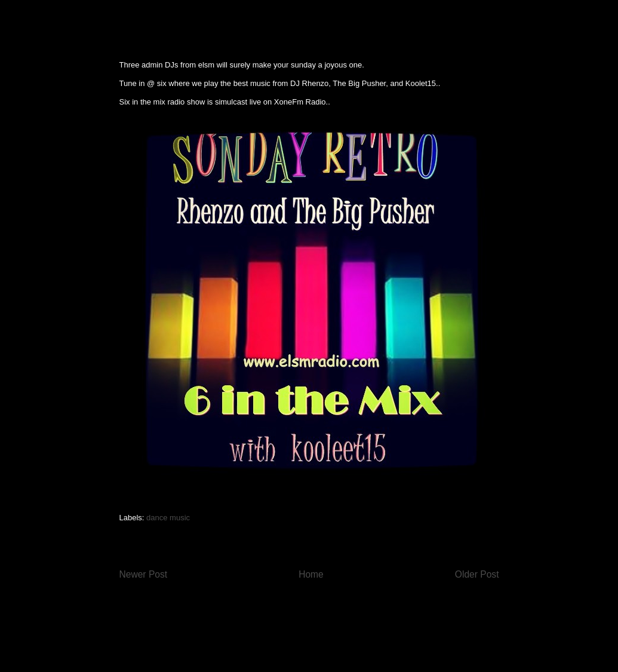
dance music (168, 518)
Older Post (477, 574)
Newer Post (144, 574)
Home (311, 574)
